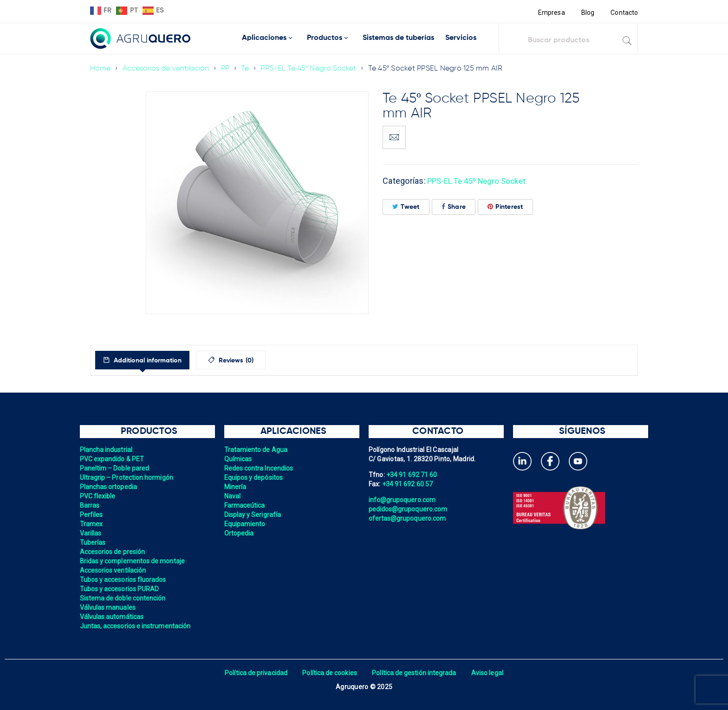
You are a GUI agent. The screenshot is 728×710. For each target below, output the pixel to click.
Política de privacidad (254, 673)
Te (248, 69)
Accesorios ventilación (114, 570)
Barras (90, 505)
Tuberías (93, 542)
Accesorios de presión (113, 552)
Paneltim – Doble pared (116, 468)
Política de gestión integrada (415, 673)
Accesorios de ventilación (167, 69)
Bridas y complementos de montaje (134, 561)
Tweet (406, 207)
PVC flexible (98, 496)
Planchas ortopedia (109, 487)
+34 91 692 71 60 (412, 475)
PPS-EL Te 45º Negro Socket (312, 69)
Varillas (91, 533)
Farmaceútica (245, 505)
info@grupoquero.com (403, 500)
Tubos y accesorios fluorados (124, 580)
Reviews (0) (253, 361)
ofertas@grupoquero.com (408, 518)
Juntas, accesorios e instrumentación (137, 626)
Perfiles (92, 515)
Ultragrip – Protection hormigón (128, 478)
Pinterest (505, 207)
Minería (236, 487)
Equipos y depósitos (254, 478)
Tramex (92, 524)
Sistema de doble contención (124, 598)
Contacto (624, 13)
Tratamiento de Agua (257, 450)
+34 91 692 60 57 (408, 484)
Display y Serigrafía (253, 515)
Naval (233, 496)
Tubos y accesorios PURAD (120, 589)
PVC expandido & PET (113, 459)
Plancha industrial (107, 450)
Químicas (238, 459)
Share (454, 207)
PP (228, 69)
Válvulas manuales (108, 607)
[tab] (150, 360)
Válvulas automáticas (113, 617)
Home (101, 69)
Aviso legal (490, 673)
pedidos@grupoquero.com (409, 509)
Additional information (154, 361)
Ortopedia (239, 533)
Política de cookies (329, 673)
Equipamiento (245, 524)
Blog (587, 13)
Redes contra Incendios (260, 468)
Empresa (550, 13)
